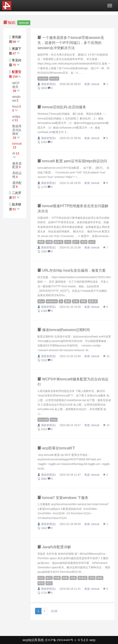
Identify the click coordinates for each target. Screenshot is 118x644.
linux (16, 106)
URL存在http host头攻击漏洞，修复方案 (72, 270)
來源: (92, 84)
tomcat (17, 144)
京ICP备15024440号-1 (60, 640)
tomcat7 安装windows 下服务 (63, 498)
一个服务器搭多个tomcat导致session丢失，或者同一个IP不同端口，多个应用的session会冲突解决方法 (71, 43)
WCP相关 (16, 85)
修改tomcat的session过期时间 (64, 330)
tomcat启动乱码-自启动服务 (62, 107)
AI (14, 153)
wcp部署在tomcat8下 (56, 448)
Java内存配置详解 (54, 547)
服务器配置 (17, 165)
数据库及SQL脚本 (17, 130)
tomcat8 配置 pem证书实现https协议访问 (72, 161)
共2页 (54, 611)
